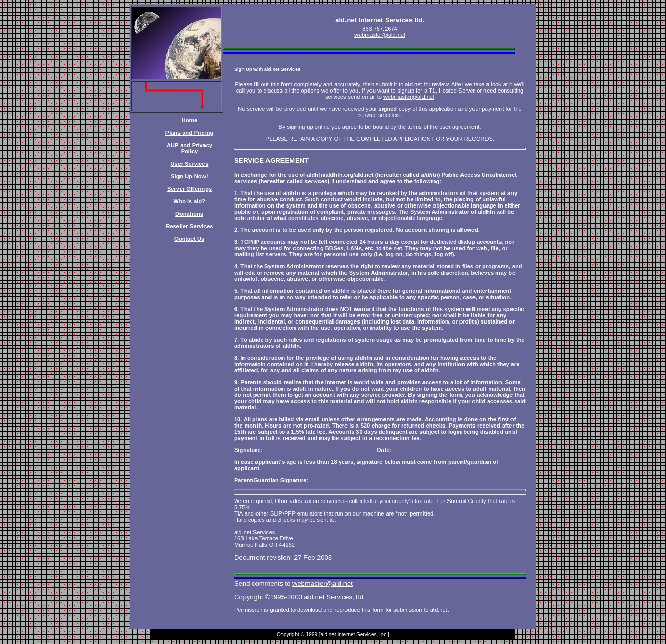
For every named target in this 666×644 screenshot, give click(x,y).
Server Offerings (189, 189)
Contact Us (189, 239)
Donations (189, 214)
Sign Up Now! (189, 176)
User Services (190, 164)
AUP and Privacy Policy (189, 148)
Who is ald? (189, 201)
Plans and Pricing (189, 133)
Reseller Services (189, 226)
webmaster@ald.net (380, 35)
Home (190, 120)
